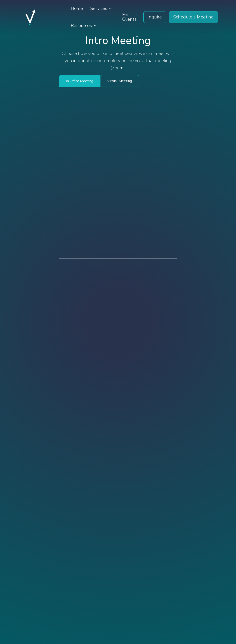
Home (77, 8)
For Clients (129, 17)
